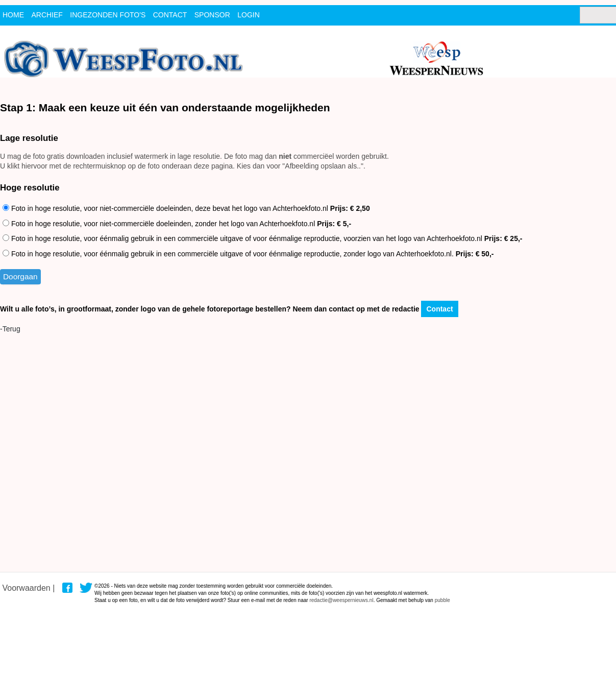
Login (249, 15)
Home (13, 15)
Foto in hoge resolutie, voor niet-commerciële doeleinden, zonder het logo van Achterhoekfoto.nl (177, 224)
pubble (442, 600)
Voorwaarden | (28, 588)
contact (170, 15)
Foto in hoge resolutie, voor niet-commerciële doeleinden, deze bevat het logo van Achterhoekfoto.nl (186, 208)
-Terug (10, 329)
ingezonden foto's (108, 15)
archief (47, 15)
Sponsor (212, 15)
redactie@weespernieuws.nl (341, 600)
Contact (439, 309)
